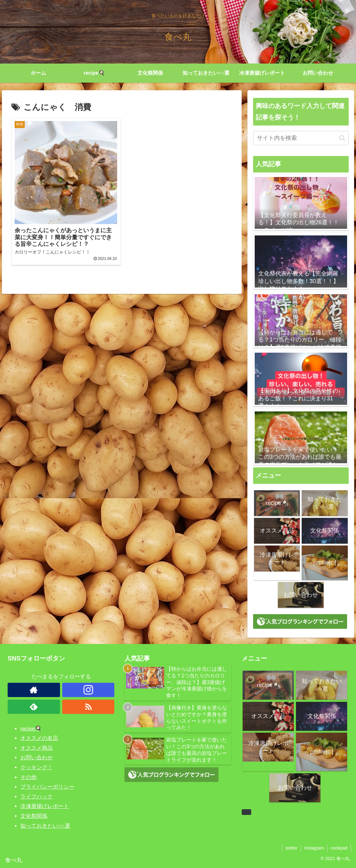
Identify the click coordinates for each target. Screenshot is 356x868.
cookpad (339, 848)
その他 (28, 777)
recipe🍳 (31, 729)
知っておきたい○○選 (45, 826)
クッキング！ (37, 767)
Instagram (314, 848)
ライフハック (37, 797)
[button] (342, 138)
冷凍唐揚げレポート (45, 806)
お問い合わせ (37, 758)
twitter (291, 848)
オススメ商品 (37, 748)
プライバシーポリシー (47, 787)
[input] (301, 138)
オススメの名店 (39, 738)
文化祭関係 (34, 816)
